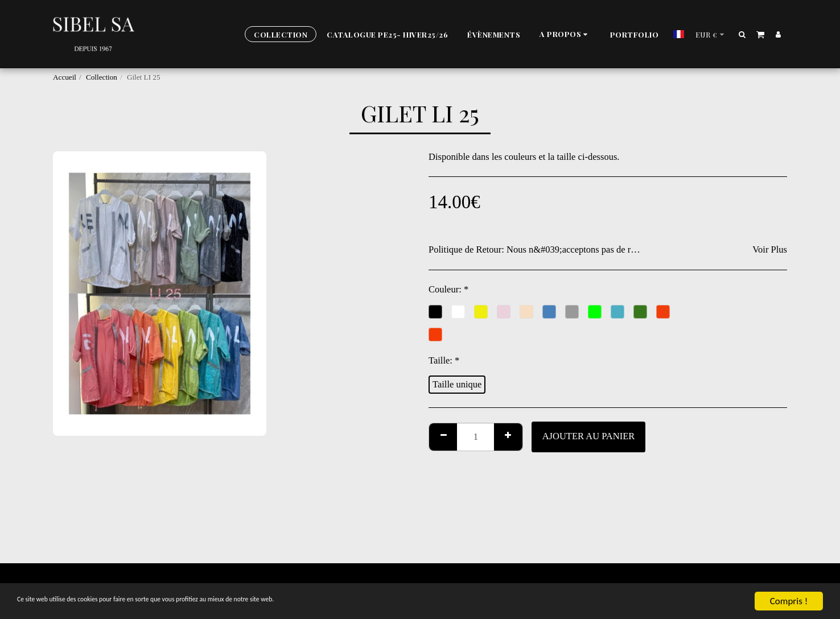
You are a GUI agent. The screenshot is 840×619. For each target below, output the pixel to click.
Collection (102, 77)
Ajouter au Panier (589, 436)
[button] (565, 34)
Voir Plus (770, 249)
